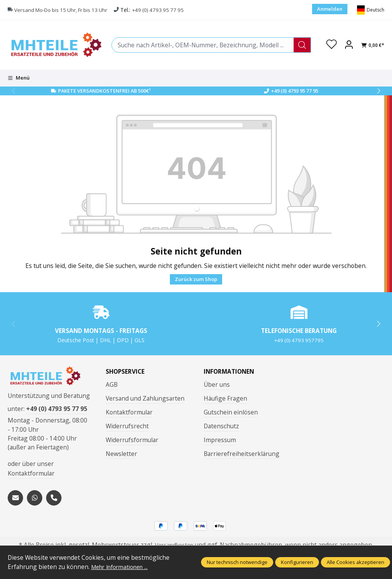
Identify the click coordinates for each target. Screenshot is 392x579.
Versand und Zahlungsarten (145, 398)
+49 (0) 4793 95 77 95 (166, 10)
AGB (112, 384)
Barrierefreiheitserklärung (242, 454)
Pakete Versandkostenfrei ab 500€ (104, 91)
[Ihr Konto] (349, 45)
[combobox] (202, 45)
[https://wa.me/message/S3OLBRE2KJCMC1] (35, 500)
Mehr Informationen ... (123, 567)
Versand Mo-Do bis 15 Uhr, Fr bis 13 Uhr (64, 10)
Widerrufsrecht (127, 426)
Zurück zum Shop (196, 279)
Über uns (217, 384)
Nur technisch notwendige (237, 562)
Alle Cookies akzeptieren (355, 562)
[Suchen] (301, 45)
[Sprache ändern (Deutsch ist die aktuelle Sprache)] (371, 10)
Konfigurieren (297, 562)
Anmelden (330, 9)
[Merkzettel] (331, 45)
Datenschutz (221, 426)
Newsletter (121, 454)
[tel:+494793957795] (54, 500)
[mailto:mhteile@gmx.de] (15, 500)
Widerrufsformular (132, 440)
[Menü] (19, 78)
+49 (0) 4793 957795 (299, 340)
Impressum (220, 440)
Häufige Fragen (225, 398)
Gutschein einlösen (231, 412)
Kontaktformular (31, 476)
